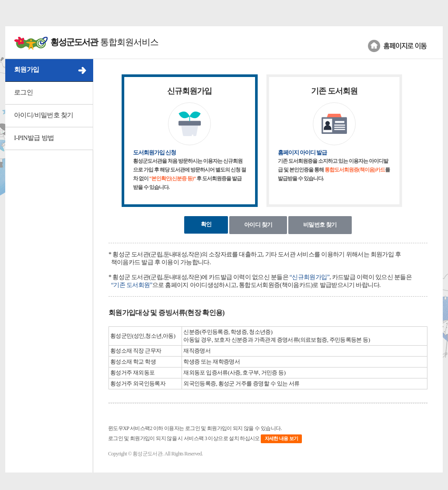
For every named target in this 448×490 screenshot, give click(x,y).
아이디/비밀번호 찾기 (44, 115)
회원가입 (26, 70)
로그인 (23, 92)
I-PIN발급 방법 (34, 138)
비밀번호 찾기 (320, 225)
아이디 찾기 (258, 225)
